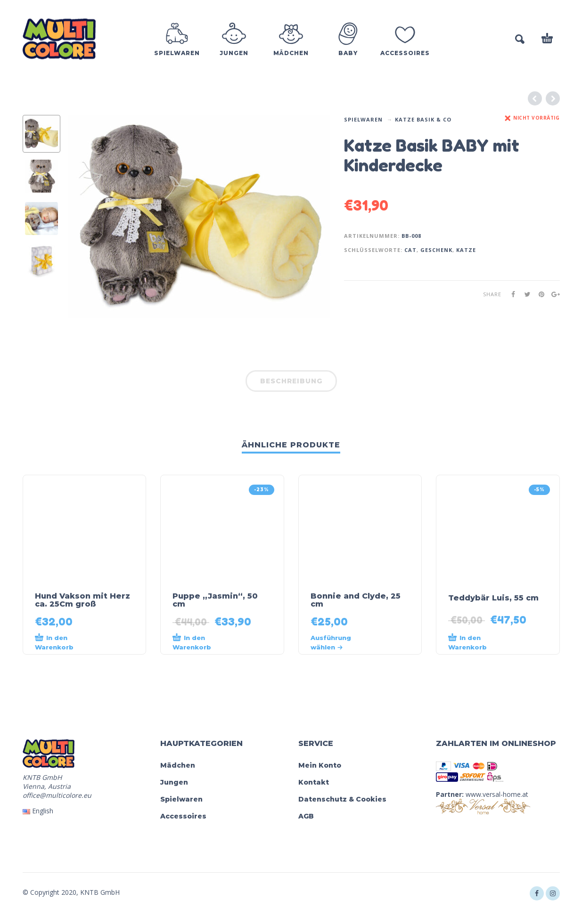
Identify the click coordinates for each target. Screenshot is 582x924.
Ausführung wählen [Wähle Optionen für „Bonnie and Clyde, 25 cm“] (331, 642)
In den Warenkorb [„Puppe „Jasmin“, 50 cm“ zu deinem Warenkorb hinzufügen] (192, 642)
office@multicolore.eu (57, 795)
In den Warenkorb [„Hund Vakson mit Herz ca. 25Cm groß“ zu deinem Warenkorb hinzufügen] (54, 642)
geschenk (436, 250)
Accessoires (183, 816)
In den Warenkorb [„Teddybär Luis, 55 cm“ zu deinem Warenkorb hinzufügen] (467, 642)
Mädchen (178, 765)
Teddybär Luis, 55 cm (493, 598)
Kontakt (314, 782)
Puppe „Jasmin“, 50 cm (215, 600)
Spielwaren (363, 119)
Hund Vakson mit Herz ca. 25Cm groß (82, 600)
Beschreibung (291, 381)
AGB (306, 816)
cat (410, 250)
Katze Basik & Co (423, 119)
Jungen (174, 782)
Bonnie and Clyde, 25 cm (356, 600)
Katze (466, 250)
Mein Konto (320, 765)
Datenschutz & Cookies (342, 799)
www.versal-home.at (497, 794)
